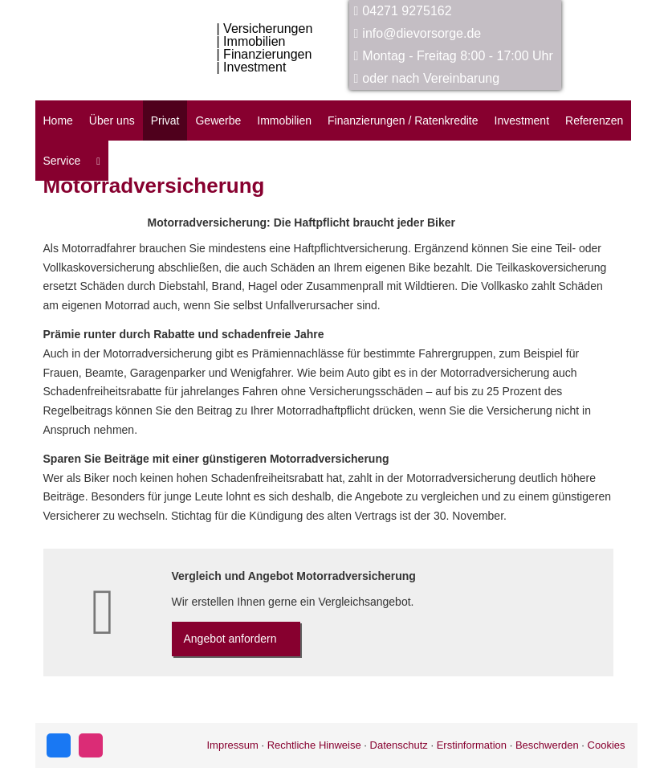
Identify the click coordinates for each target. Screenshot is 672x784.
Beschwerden (547, 745)
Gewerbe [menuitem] (218, 120)
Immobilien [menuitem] (284, 120)
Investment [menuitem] (522, 120)
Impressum (232, 745)
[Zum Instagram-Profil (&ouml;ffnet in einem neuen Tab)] (91, 745)
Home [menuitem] (58, 120)
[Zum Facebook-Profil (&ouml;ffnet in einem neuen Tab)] (59, 745)
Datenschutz (399, 745)
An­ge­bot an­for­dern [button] (230, 639)
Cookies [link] (607, 745)
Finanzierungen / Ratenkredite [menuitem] (403, 120)
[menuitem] (98, 161)
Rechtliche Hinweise (314, 745)
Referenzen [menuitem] (594, 120)
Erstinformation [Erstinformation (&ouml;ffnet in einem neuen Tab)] (472, 745)
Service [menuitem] (62, 161)
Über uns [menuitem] (112, 120)
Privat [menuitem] (165, 120)
